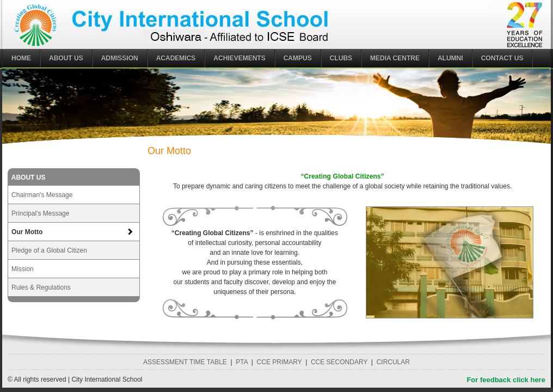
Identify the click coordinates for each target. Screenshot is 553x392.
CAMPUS (298, 58)
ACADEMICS (176, 58)
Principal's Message (40, 213)
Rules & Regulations (41, 287)
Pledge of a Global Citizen (49, 250)
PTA (242, 362)
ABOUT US (66, 58)
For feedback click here (506, 380)
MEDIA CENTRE (395, 58)
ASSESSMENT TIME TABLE (185, 362)
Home (21, 58)
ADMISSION (120, 58)
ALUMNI (450, 58)
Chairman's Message (42, 195)
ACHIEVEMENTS (239, 58)
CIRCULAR (393, 362)
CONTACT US (502, 58)
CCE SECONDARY (339, 362)
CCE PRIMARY (279, 362)
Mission (23, 269)
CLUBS (341, 58)
